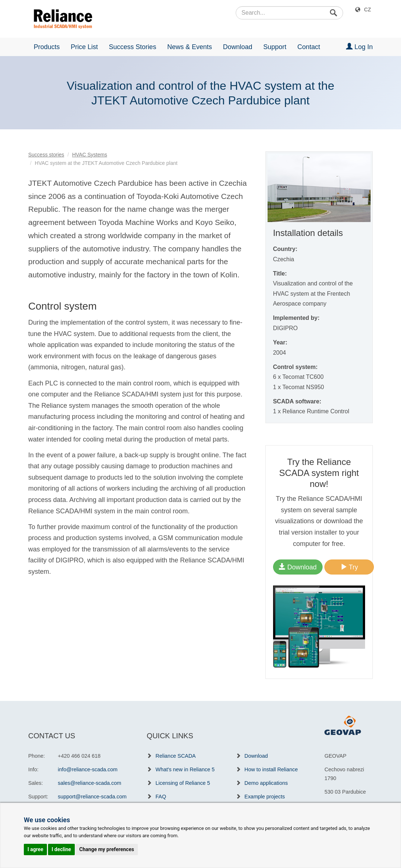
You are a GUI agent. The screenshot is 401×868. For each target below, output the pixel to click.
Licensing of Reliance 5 (183, 783)
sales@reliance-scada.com (90, 783)
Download (238, 47)
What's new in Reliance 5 (185, 769)
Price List (84, 47)
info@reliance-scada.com (88, 769)
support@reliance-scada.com (92, 797)
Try (349, 567)
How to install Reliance (271, 769)
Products (47, 47)
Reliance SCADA (176, 756)
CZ (367, 10)
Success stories (46, 155)
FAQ (161, 797)
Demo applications (266, 783)
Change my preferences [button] (106, 849)
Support (275, 47)
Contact (309, 47)
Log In (359, 47)
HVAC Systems (90, 155)
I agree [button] (35, 849)
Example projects (265, 797)
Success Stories (133, 47)
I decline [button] (61, 849)
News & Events (190, 47)
